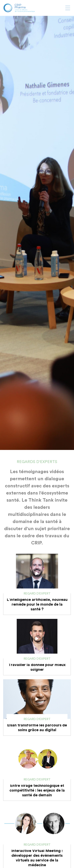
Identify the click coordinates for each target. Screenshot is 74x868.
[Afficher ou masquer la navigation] (68, 8)
